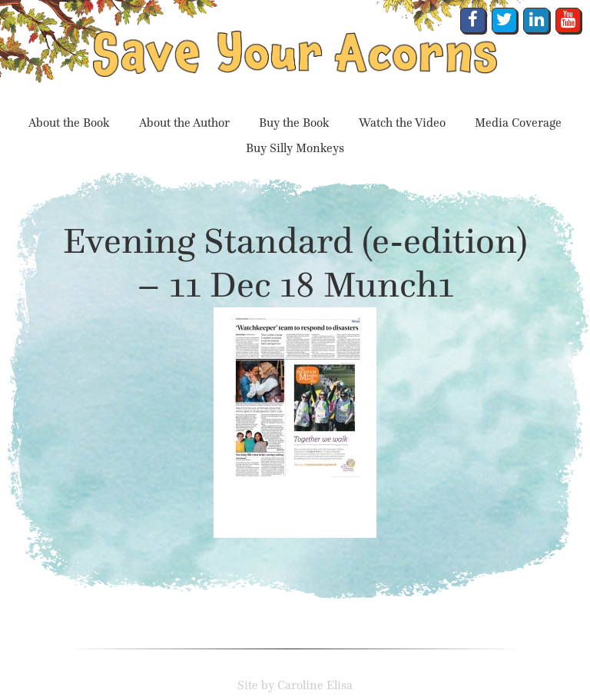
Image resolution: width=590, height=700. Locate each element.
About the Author (184, 123)
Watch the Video (402, 123)
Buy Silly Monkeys (295, 148)
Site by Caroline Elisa (295, 685)
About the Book (69, 123)
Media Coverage (518, 123)
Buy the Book (294, 123)
